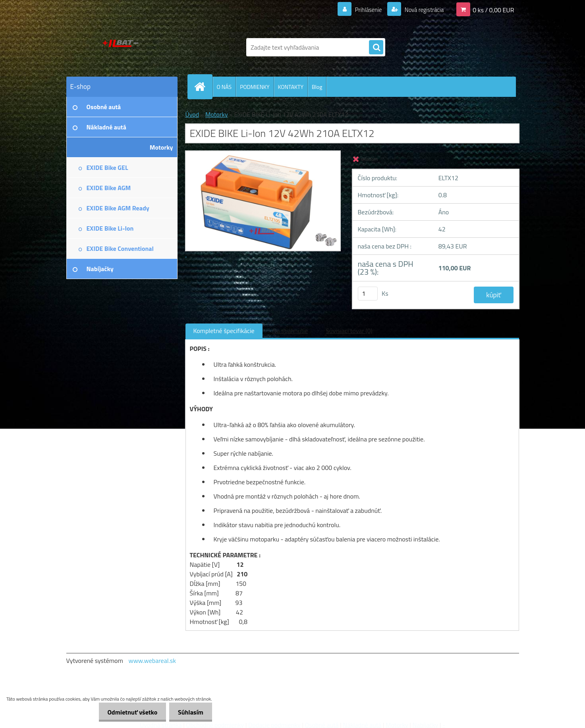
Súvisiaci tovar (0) (349, 331)
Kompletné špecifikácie (224, 331)
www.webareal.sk (152, 661)
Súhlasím (189, 712)
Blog (317, 87)
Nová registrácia (422, 10)
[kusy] (368, 294)
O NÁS (224, 87)
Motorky (217, 114)
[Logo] (121, 47)
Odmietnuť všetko (129, 712)
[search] (376, 48)
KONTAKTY (291, 87)
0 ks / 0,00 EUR (493, 10)
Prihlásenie (364, 10)
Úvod (192, 114)
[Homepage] (203, 87)
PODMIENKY (255, 87)
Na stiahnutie (290, 331)
